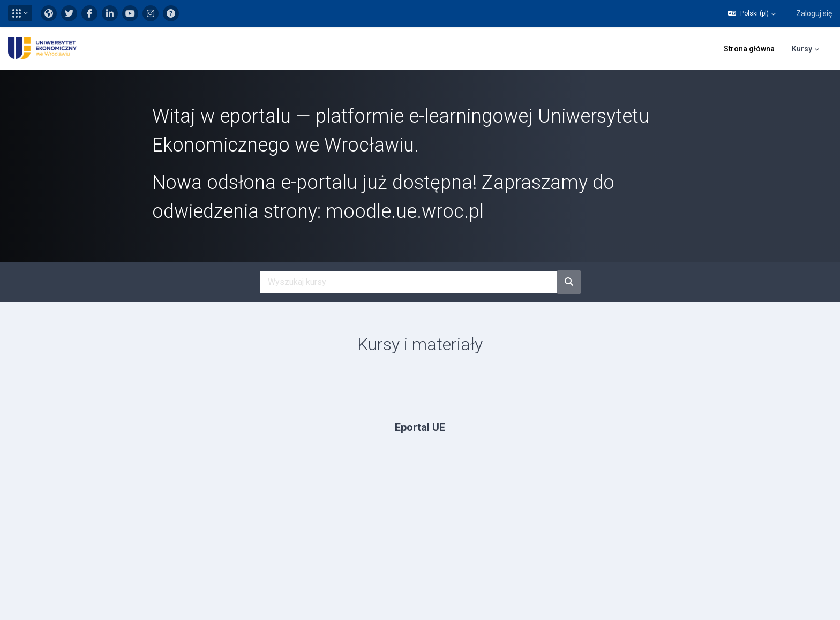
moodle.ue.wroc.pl (405, 211)
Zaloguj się (814, 13)
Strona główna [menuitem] (749, 49)
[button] (20, 13)
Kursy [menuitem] (802, 49)
